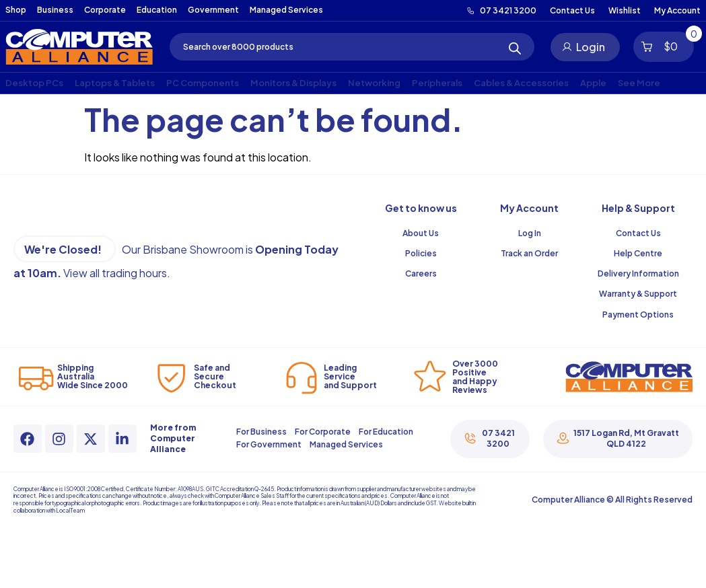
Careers (421, 273)
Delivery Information (638, 273)
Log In (530, 233)
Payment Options (638, 315)
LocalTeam (70, 511)
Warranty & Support (638, 294)
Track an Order (529, 253)
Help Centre (638, 253)
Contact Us (638, 233)
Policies (421, 253)
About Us (421, 233)
